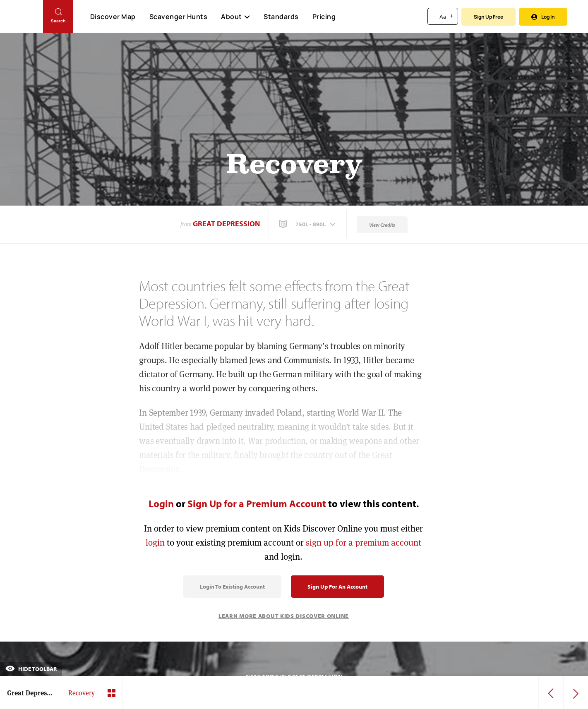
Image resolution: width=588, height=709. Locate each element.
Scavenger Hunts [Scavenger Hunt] (178, 17)
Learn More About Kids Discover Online (284, 616)
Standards (281, 17)
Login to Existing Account (232, 587)
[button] (308, 224)
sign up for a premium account (364, 543)
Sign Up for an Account (337, 587)
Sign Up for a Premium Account (257, 503)
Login (161, 503)
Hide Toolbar (31, 669)
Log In (543, 17)
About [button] (235, 17)
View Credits (382, 225)
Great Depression (226, 224)
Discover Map (113, 17)
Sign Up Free (488, 17)
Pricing (324, 17)
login (155, 543)
